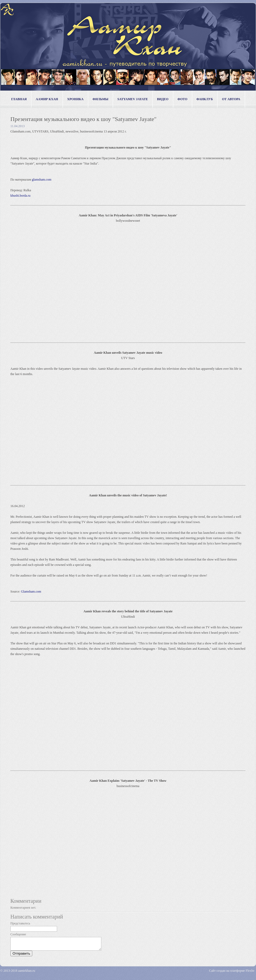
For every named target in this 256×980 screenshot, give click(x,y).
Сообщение (18, 934)
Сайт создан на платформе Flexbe (232, 973)
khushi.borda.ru (20, 196)
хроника (75, 99)
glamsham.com (42, 180)
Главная (19, 99)
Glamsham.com (31, 592)
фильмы (100, 99)
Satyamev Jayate (133, 99)
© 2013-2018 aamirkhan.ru (18, 973)
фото (183, 99)
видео (163, 99)
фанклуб (205, 99)
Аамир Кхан (47, 99)
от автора (231, 99)
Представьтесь (20, 923)
